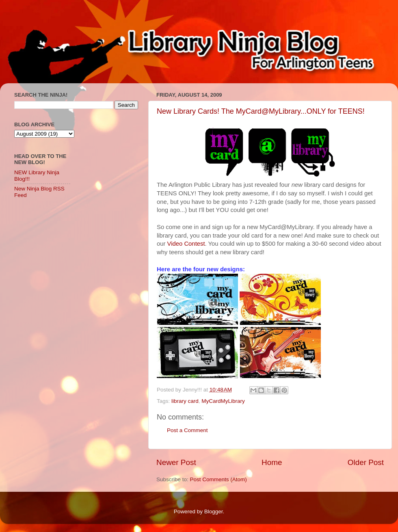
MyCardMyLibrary (223, 401)
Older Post (366, 462)
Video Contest (186, 244)
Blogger (214, 511)
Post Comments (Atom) (218, 479)
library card (185, 401)
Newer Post (176, 462)
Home (272, 462)
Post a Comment (187, 430)
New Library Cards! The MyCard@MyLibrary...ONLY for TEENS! (261, 111)
